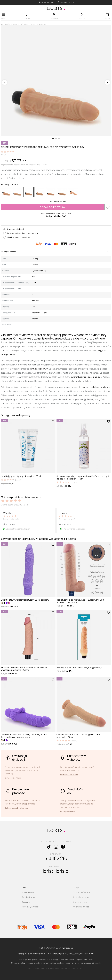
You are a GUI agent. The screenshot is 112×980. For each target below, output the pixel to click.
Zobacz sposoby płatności (17, 808)
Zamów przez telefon (49, 2)
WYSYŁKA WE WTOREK (58, 201)
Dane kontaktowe (29, 897)
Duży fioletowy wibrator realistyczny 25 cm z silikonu (25, 600)
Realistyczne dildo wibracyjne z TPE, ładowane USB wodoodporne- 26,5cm (80, 601)
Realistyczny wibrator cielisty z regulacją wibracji (79, 667)
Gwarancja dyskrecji (82, 907)
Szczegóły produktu (9, 251)
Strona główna (28, 892)
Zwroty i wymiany (67, 811)
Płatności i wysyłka (81, 897)
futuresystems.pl (76, 968)
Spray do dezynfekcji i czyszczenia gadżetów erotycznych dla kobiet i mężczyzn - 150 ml (83, 477)
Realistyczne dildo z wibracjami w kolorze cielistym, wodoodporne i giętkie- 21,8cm (24, 669)
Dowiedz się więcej (13, 778)
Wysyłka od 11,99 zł (67, 2)
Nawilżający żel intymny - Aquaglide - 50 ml (21, 476)
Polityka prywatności (30, 907)
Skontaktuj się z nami (69, 774)
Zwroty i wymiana (80, 902)
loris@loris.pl (56, 871)
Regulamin (26, 902)
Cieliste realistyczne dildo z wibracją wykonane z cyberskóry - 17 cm (79, 736)
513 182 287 (56, 858)
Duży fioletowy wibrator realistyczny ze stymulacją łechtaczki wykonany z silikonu (24, 736)
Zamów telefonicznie (82, 892)
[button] (3, 17)
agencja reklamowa (57, 968)
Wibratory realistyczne (62, 539)
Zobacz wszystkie (33, 497)
